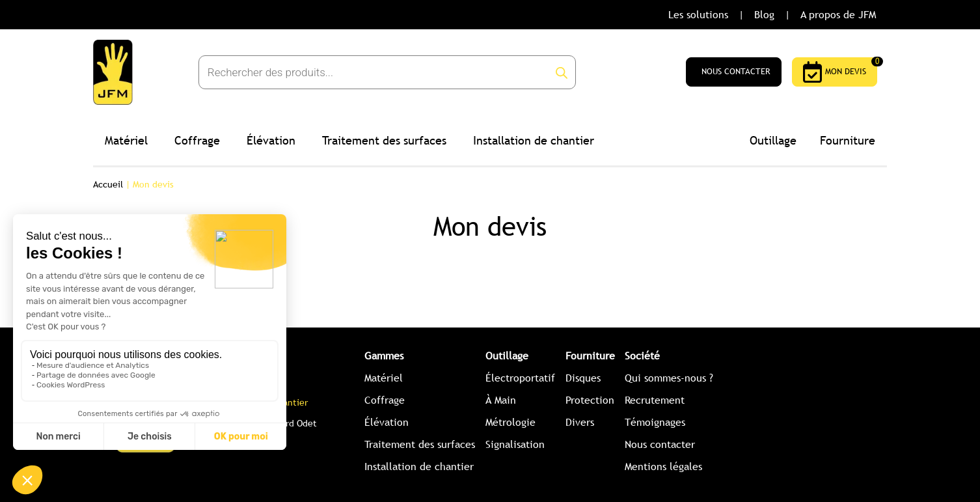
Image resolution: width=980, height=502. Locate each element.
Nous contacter (660, 444)
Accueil (108, 184)
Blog (764, 15)
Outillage (773, 140)
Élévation (271, 140)
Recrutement (655, 400)
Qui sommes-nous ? (669, 378)
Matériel (126, 140)
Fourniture (848, 140)
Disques (583, 378)
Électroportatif (520, 378)
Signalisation (515, 444)
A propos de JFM (838, 15)
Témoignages (655, 422)
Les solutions (698, 15)
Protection (590, 400)
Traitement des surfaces (384, 140)
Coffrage (197, 140)
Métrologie (510, 422)
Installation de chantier (534, 140)
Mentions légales (663, 467)
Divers (580, 422)
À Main (501, 400)
